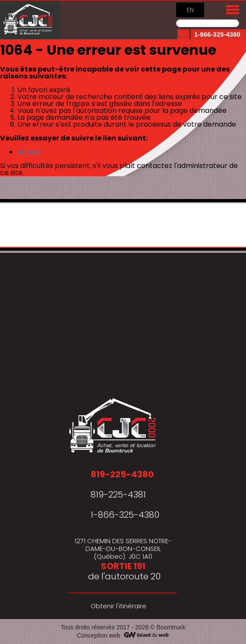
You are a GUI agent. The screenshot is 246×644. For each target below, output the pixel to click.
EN (190, 10)
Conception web (98, 635)
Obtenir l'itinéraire (118, 606)
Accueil (30, 152)
